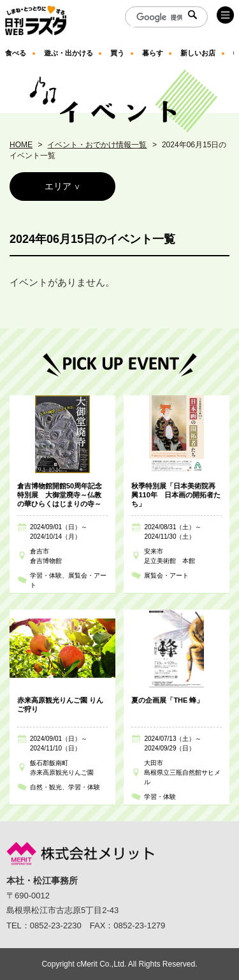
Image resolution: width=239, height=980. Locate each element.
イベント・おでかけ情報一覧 (97, 145)
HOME (21, 145)
